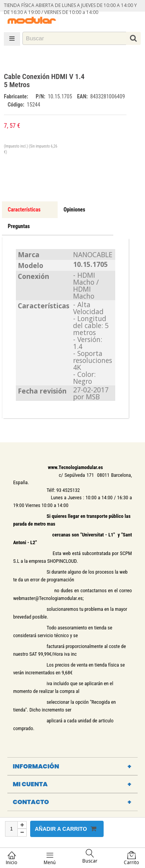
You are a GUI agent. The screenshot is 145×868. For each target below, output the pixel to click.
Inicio (12, 858)
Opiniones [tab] (74, 210)
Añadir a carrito (66, 829)
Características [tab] (24, 210)
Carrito (131, 858)
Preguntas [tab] (19, 226)
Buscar (90, 857)
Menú (50, 858)
